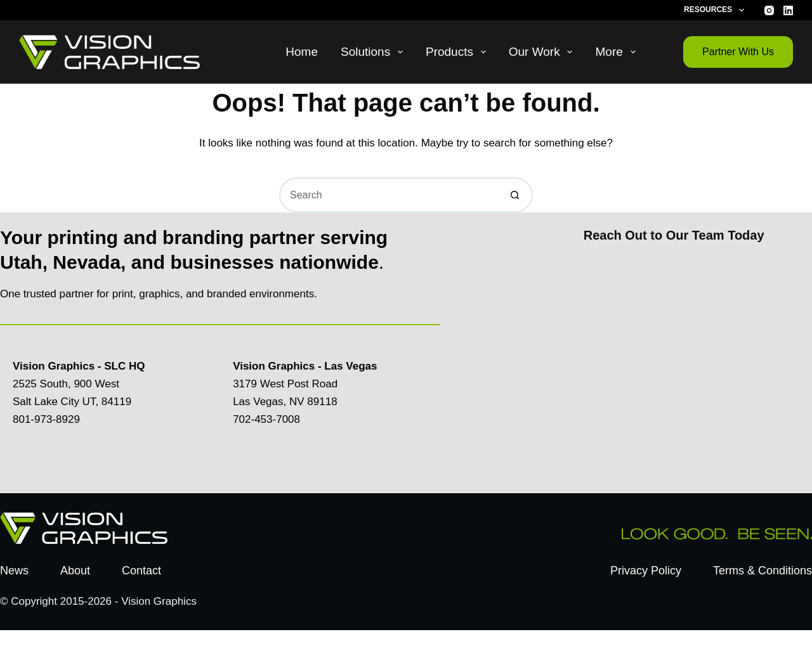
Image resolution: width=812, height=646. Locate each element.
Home (302, 52)
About (75, 571)
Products (458, 52)
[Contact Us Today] (672, 365)
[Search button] (515, 195)
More (618, 52)
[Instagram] (769, 10)
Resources (716, 10)
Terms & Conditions (763, 571)
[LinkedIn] (788, 10)
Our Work (543, 52)
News (14, 571)
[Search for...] (389, 195)
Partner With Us (738, 52)
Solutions (374, 52)
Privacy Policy (646, 571)
